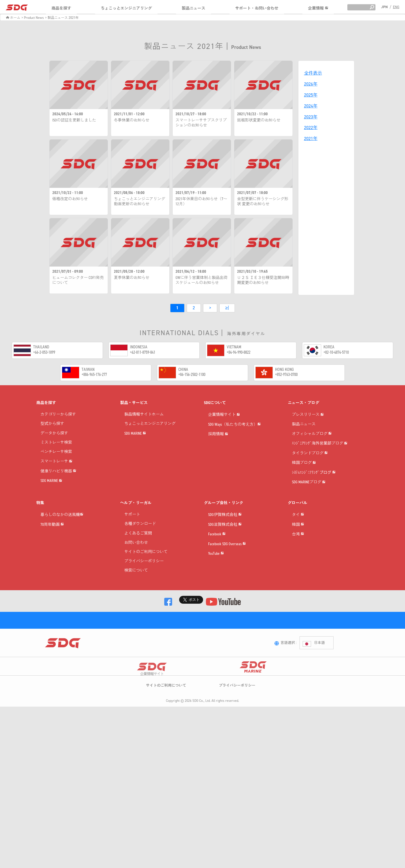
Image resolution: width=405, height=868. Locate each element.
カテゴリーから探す (58, 415)
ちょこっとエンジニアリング (126, 8)
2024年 (311, 106)
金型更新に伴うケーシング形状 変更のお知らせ (263, 202)
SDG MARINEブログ (309, 540)
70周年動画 (52, 598)
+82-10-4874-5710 (336, 353)
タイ (298, 580)
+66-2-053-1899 (44, 353)
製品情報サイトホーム (144, 415)
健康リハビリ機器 (58, 488)
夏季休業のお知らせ (132, 278)
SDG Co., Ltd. (202, 800)
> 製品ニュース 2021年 (62, 18)
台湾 (298, 616)
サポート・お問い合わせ (257, 8)
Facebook (217, 616)
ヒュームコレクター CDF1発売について (78, 280)
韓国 (298, 598)
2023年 (311, 117)
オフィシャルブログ (312, 451)
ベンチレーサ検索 (56, 453)
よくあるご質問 (138, 591)
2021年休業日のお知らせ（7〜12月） (201, 202)
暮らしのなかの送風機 (62, 580)
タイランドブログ (310, 486)
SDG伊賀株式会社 (225, 580)
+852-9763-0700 (286, 375)
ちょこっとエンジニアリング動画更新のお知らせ (139, 202)
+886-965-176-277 (94, 375)
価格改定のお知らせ (70, 199)
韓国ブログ (304, 504)
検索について (136, 628)
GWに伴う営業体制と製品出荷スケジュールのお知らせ (202, 280)
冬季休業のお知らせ (132, 120)
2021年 (311, 138)
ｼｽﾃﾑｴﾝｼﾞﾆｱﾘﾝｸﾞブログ (314, 522)
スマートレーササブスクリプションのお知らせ (201, 123)
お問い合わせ (136, 600)
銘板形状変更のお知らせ (259, 120)
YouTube (216, 652)
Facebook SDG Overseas (227, 634)
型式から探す (52, 424)
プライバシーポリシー (144, 619)
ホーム (13, 18)
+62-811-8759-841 (143, 353)
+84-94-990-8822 (238, 353)
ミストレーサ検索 (56, 443)
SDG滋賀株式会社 (225, 598)
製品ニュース (193, 8)
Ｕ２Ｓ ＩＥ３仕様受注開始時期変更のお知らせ (263, 280)
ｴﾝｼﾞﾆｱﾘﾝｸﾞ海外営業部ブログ (320, 469)
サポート (132, 572)
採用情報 (218, 459)
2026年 (311, 84)
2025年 (311, 95)
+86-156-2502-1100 (192, 375)
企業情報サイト (224, 423)
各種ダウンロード (140, 582)
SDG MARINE (51, 506)
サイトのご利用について (146, 609)
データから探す (54, 434)
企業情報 (318, 8)
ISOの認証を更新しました (74, 120)
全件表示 (313, 73)
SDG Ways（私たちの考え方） (234, 441)
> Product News (33, 18)
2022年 (311, 128)
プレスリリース (308, 423)
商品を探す (61, 8)
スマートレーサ (56, 470)
